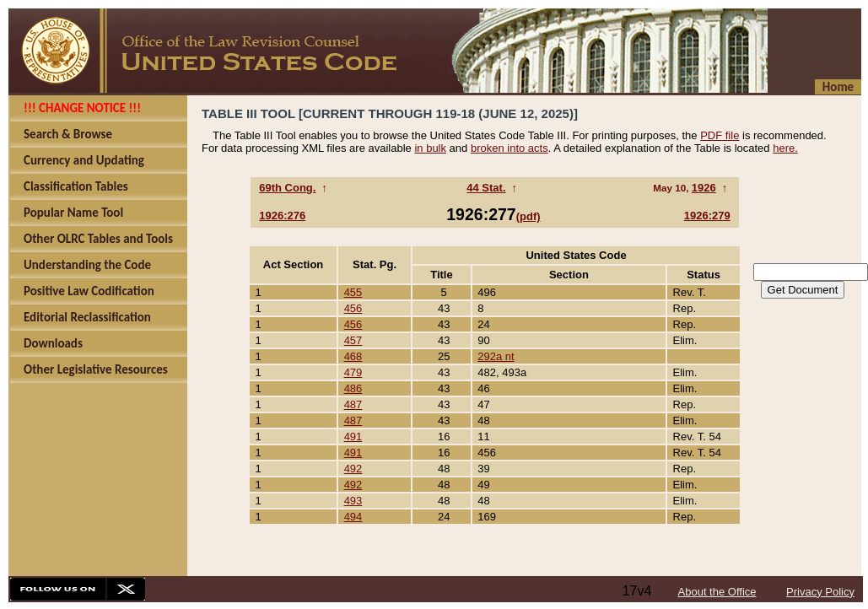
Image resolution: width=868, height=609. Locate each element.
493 (353, 501)
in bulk (430, 148)
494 (353, 517)
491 (353, 437)
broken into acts (509, 148)
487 (353, 404)
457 (353, 340)
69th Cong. (287, 188)
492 (353, 469)
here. (785, 148)
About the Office (717, 592)
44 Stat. (486, 188)
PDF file (720, 135)
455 (353, 292)
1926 (704, 188)
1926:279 (707, 216)
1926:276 (282, 216)
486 (353, 388)
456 (353, 308)
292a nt (496, 356)
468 (353, 356)
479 (353, 372)
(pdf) (528, 216)
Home (838, 87)
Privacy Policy (820, 592)
